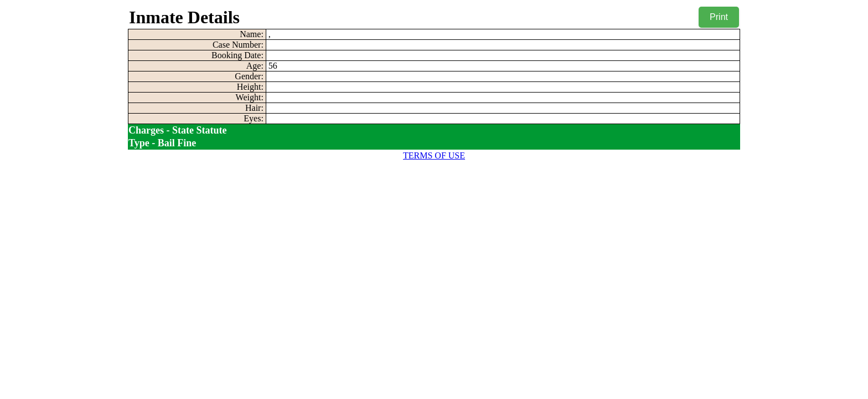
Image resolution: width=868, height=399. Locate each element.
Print (719, 17)
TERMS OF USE (434, 155)
